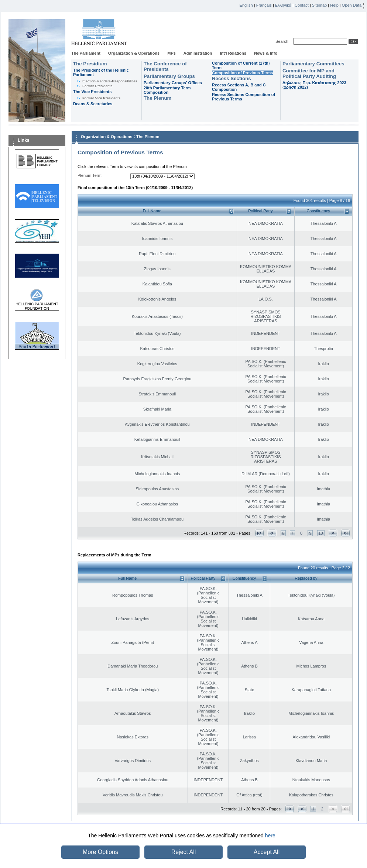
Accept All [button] (267, 852)
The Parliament (86, 53)
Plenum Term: (90, 175)
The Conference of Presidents (165, 66)
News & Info (266, 53)
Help (334, 5)
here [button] (270, 836)
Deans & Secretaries (93, 104)
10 (321, 533)
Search (283, 41)
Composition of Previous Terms (242, 73)
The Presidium (90, 64)
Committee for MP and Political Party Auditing (309, 73)
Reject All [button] (184, 852)
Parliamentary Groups (169, 76)
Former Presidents (97, 86)
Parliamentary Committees (313, 64)
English (246, 5)
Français (264, 5)
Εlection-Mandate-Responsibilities (110, 81)
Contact (302, 5)
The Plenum (157, 98)
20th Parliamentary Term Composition (167, 90)
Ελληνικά (283, 5)
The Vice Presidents (92, 92)
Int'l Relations (233, 53)
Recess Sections (231, 78)
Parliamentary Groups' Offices (173, 83)
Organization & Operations (134, 53)
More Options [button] (100, 852)
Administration (198, 53)
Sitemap (319, 5)
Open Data (352, 5)
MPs (172, 53)
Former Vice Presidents (101, 98)
